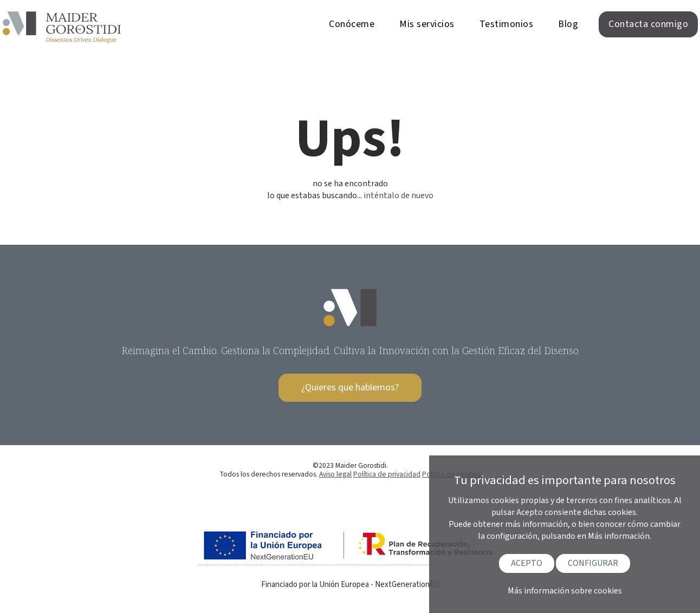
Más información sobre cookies (565, 591)
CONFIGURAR (593, 563)
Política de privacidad (387, 474)
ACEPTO (527, 563)
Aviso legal (335, 474)
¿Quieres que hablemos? (350, 387)
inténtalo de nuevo (398, 195)
